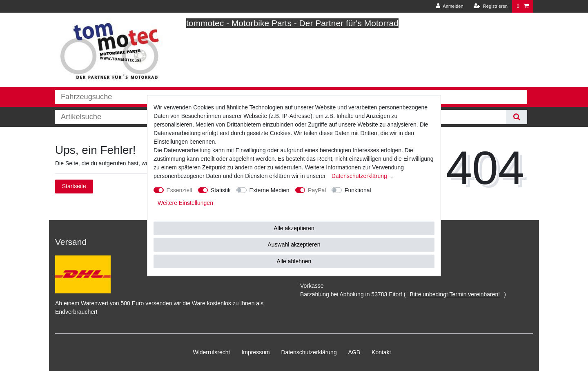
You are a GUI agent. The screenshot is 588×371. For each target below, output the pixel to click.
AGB (354, 352)
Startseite (74, 186)
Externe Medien (269, 190)
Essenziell (179, 190)
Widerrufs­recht (211, 352)
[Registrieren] (491, 6)
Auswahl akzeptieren (294, 244)
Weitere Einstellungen (185, 202)
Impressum (255, 352)
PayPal (317, 190)
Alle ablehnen (294, 261)
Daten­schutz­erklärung (309, 352)
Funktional (358, 190)
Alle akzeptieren (294, 228)
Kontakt (381, 352)
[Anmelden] (450, 6)
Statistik (221, 190)
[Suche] (517, 117)
